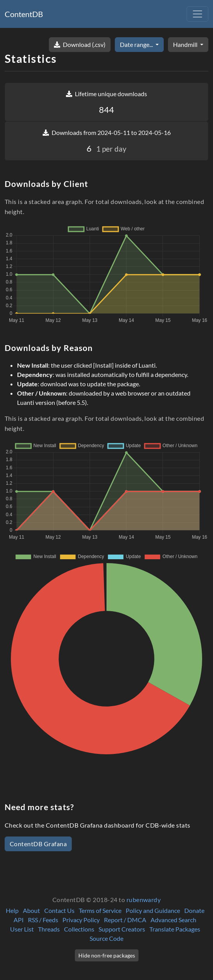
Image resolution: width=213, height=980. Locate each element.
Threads (49, 929)
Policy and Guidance (153, 910)
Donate (194, 910)
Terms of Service (100, 910)
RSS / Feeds (43, 920)
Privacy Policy (81, 920)
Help (12, 910)
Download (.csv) (80, 44)
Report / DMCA (125, 920)
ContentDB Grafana (38, 844)
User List (22, 929)
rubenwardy (144, 900)
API (19, 920)
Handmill (186, 44)
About (31, 910)
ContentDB (24, 14)
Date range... (137, 44)
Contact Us (59, 910)
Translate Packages (175, 929)
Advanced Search (173, 920)
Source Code (106, 938)
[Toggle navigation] (197, 14)
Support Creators (122, 929)
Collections (79, 929)
